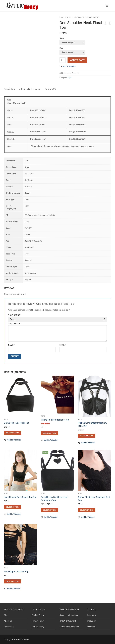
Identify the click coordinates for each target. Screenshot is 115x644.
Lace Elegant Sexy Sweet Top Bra (20, 497)
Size (61, 48)
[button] (68, 66)
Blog (6, 615)
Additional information (30, 89)
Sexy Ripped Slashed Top (16, 572)
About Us (8, 621)
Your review (15, 324)
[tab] (9, 89)
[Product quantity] (63, 60)
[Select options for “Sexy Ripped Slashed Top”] (13, 581)
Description (9, 89)
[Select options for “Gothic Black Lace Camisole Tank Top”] (87, 510)
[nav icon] (107, 6)
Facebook (92, 615)
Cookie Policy (38, 615)
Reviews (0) (50, 89)
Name (12, 345)
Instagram (92, 621)
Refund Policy (38, 627)
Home (62, 17)
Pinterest (91, 627)
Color (62, 38)
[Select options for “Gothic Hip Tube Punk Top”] (13, 433)
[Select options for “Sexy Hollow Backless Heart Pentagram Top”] (50, 510)
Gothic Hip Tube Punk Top (17, 423)
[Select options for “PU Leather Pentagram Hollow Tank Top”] (87, 436)
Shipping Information (69, 615)
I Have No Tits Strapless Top (55, 420)
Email (63, 345)
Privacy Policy (38, 621)
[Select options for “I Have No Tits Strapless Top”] (50, 433)
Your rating (15, 315)
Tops (69, 17)
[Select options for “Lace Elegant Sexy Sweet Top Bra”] (13, 507)
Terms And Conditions (69, 627)
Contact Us (9, 627)
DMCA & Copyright (68, 621)
